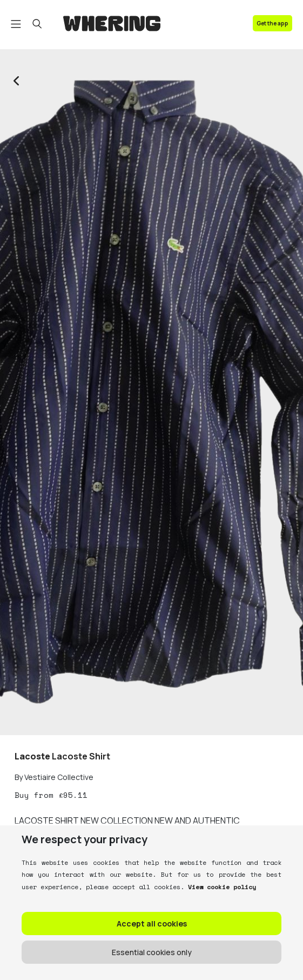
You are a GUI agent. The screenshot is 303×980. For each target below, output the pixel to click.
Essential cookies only (152, 952)
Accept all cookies (152, 924)
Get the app (272, 23)
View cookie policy (220, 887)
